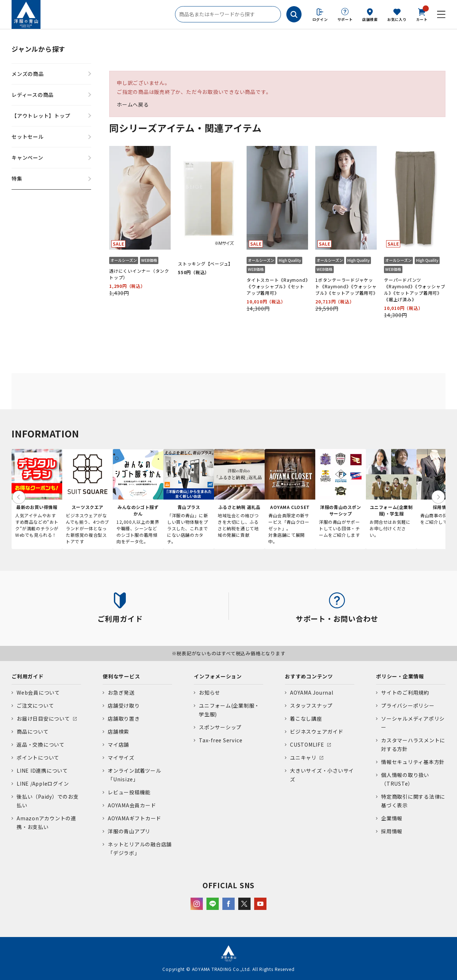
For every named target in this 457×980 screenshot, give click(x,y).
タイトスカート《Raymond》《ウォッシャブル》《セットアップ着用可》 (277, 286)
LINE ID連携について (42, 770)
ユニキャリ (303, 757)
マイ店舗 (118, 744)
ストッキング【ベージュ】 (205, 264)
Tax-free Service (221, 740)
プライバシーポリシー (408, 705)
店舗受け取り (124, 705)
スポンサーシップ (220, 727)
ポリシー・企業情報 (400, 676)
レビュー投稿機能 (129, 792)
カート (422, 14)
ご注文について (35, 705)
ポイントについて (38, 757)
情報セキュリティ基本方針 (413, 762)
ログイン (320, 19)
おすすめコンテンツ (309, 676)
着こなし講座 (306, 718)
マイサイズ (121, 757)
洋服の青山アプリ (129, 831)
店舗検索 (370, 19)
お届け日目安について (43, 718)
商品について (33, 731)
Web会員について (38, 692)
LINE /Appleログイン (43, 783)
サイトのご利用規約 (405, 692)
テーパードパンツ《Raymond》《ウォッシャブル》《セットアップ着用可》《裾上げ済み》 (415, 290)
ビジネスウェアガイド (317, 731)
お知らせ (210, 692)
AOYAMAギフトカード (134, 818)
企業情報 (392, 818)
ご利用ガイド (28, 676)
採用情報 (392, 831)
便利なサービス (121, 676)
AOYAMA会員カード (132, 805)
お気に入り (397, 19)
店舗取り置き (124, 718)
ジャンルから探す (39, 49)
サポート (345, 19)
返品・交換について (41, 744)
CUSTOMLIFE (307, 744)
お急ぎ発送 (121, 692)
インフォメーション (218, 676)
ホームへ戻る (133, 104)
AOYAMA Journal (312, 692)
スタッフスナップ (311, 705)
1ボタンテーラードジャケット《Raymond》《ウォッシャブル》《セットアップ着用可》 (347, 286)
